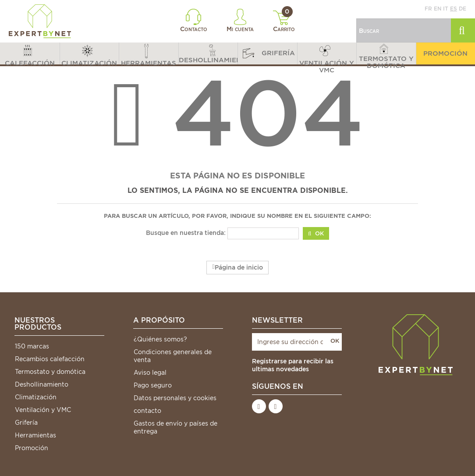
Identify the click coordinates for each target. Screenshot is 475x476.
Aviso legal (150, 373)
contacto (147, 411)
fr (428, 9)
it (446, 9)
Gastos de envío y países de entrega (175, 427)
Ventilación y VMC (43, 410)
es (454, 9)
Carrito (284, 21)
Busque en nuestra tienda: (186, 233)
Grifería (26, 423)
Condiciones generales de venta (173, 356)
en (438, 9)
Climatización (36, 397)
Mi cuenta (240, 21)
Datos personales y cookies (175, 398)
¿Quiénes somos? (160, 339)
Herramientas (35, 435)
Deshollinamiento (42, 384)
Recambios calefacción (50, 359)
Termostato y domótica (50, 372)
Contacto (194, 21)
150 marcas (32, 346)
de (463, 9)
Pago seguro (153, 385)
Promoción (32, 448)
